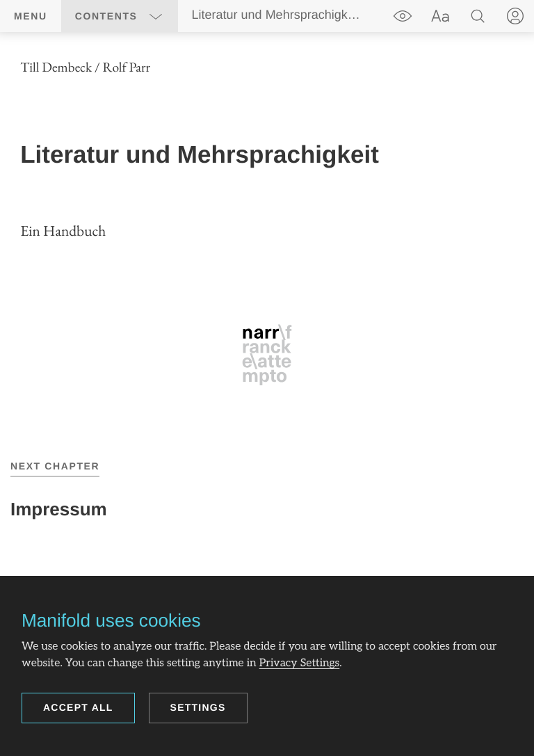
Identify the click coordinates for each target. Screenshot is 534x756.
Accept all (78, 707)
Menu (31, 16)
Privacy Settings (300, 663)
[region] (267, 222)
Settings (198, 707)
